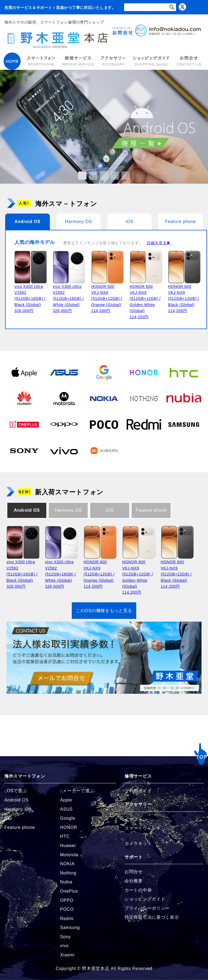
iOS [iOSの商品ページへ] (8, 818)
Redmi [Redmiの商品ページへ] (67, 919)
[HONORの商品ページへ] (144, 372)
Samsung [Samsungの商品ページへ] (70, 927)
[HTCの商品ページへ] (184, 372)
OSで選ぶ (17, 791)
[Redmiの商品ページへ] (144, 424)
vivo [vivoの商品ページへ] (64, 946)
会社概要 (134, 881)
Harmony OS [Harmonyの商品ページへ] (18, 809)
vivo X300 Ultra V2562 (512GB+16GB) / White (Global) (68, 299)
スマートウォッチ (143, 828)
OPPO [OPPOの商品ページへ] (67, 900)
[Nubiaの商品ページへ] (184, 398)
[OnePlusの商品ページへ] (24, 424)
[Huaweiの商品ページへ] (24, 398)
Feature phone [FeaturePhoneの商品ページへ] (20, 827)
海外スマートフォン (25, 776)
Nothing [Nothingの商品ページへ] (68, 873)
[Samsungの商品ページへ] (184, 424)
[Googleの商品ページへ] (104, 372)
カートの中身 (138, 890)
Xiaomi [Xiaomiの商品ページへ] (67, 955)
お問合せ (134, 872)
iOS (130, 222)
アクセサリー (138, 804)
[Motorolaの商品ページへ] (64, 398)
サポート (134, 857)
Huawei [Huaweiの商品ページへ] (68, 846)
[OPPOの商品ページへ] (64, 424)
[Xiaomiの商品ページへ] (104, 450)
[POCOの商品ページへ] (104, 424)
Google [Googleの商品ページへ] (68, 818)
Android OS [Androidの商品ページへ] (17, 800)
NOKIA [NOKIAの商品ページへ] (67, 864)
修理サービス (138, 776)
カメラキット (138, 843)
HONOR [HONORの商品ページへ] (69, 827)
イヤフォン (136, 819)
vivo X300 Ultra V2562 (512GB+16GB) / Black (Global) (30, 299)
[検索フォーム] (150, 7)
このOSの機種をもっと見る (104, 611)
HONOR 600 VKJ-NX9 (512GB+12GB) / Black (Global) (183, 299)
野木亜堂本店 (96, 968)
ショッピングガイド (145, 899)
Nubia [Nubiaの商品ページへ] (66, 882)
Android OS (27, 222)
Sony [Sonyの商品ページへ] (65, 937)
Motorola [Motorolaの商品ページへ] (69, 855)
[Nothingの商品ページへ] (144, 398)
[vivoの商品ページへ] (64, 450)
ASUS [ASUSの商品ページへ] (66, 809)
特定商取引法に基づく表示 (152, 917)
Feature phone (181, 222)
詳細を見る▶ (159, 243)
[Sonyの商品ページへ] (24, 450)
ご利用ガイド (138, 791)
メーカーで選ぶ (78, 791)
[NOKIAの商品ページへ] (104, 398)
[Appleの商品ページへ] (24, 372)
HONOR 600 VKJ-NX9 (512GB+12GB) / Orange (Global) (107, 299)
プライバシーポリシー (147, 908)
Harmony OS (78, 222)
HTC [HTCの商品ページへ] (65, 836)
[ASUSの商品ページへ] (64, 372)
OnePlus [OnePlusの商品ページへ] (69, 891)
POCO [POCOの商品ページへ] (67, 909)
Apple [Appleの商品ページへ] (66, 800)
